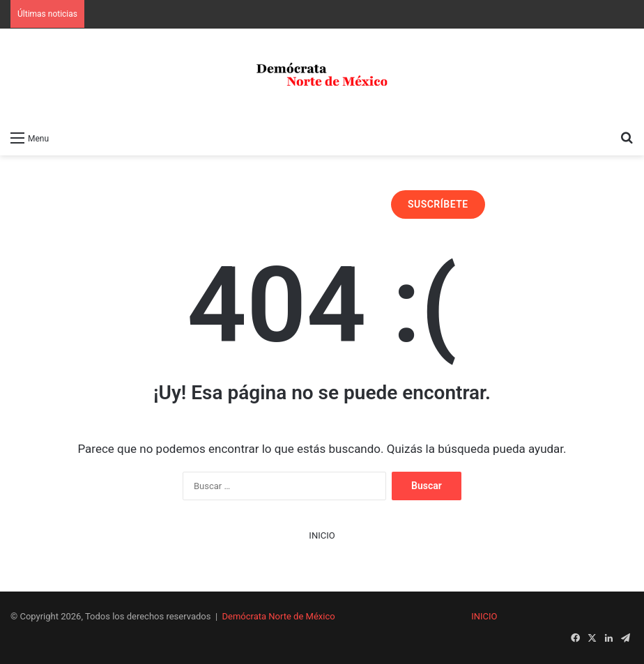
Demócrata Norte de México (279, 616)
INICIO (322, 535)
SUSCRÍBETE (438, 204)
